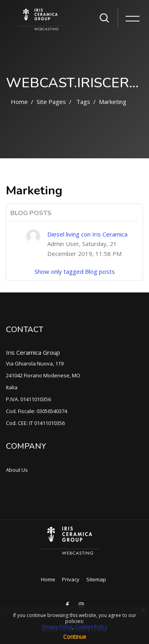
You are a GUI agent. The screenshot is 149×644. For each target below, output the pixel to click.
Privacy (71, 579)
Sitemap (96, 579)
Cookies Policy (91, 627)
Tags (83, 102)
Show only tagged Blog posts (75, 271)
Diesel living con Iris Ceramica (87, 234)
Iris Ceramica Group (33, 352)
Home (19, 102)
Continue (75, 637)
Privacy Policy (57, 627)
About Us (17, 470)
